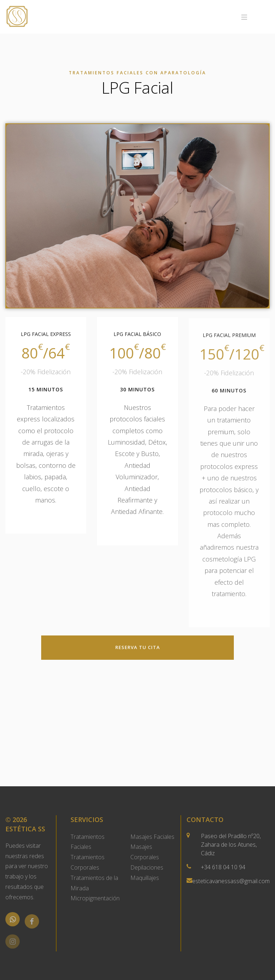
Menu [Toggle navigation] (255, 17)
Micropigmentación (95, 898)
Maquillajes (145, 878)
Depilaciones (147, 867)
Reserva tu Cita (138, 647)
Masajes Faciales (152, 837)
